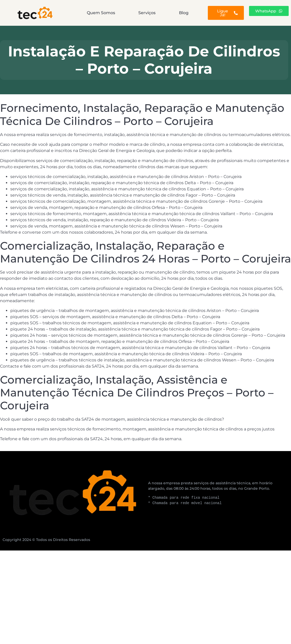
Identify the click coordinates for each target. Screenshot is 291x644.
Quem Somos (101, 13)
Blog (184, 13)
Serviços (147, 13)
